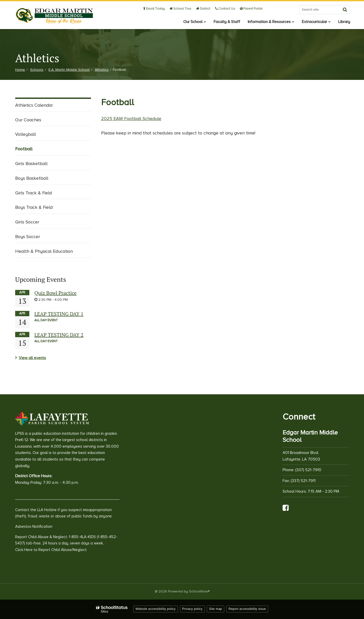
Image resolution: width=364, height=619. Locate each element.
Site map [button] (215, 609)
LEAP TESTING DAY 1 (59, 314)
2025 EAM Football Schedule (131, 119)
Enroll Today (154, 9)
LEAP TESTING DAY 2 (59, 335)
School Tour (180, 9)
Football (24, 149)
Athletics (102, 70)
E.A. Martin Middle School (69, 70)
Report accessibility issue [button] (247, 609)
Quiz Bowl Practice (55, 293)
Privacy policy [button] (192, 609)
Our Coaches (28, 120)
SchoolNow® (199, 591)
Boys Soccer (28, 237)
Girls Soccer (27, 222)
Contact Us (225, 9)
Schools (37, 70)
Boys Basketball (32, 178)
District (203, 9)
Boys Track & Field (34, 207)
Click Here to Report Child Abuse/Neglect (51, 550)
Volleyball (26, 134)
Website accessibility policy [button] (156, 609)
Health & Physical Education (44, 251)
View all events (32, 358)
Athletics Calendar (34, 105)
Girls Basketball (31, 164)
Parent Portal (251, 9)
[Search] (345, 10)
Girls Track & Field (33, 193)
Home (20, 70)
